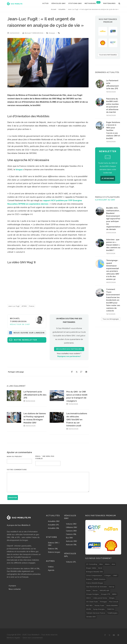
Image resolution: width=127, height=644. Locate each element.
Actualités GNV (54, 521)
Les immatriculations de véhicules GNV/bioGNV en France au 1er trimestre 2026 (77, 420)
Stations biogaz (54, 552)
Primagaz (103, 602)
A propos (12, 586)
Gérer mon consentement (33, 638)
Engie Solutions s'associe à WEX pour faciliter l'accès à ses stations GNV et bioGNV (113, 130)
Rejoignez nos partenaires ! (69, 356)
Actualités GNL (54, 528)
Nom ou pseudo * (15, 456)
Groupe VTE (106, 594)
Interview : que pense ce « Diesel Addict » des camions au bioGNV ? (113, 245)
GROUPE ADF (105, 590)
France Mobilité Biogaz (95, 583)
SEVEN (89, 609)
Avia (113, 564)
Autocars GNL (71, 545)
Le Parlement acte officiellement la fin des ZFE (35, 395)
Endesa (89, 579)
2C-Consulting (92, 564)
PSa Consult (114, 602)
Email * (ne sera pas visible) (45, 457)
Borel (100, 568)
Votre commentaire (17, 470)
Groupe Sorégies (93, 594)
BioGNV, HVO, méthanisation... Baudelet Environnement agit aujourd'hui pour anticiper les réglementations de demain (114, 219)
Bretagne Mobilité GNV (95, 572)
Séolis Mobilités (112, 605)
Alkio (101, 564)
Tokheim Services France (96, 613)
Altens (107, 564)
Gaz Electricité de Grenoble (96, 587)
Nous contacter (15, 589)
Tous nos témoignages (111, 319)
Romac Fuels (99, 605)
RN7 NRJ (89, 605)
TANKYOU (111, 609)
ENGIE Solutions (100, 579)
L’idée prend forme (100, 598)
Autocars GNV (71, 541)
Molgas (112, 598)
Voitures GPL (71, 562)
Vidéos (51, 567)
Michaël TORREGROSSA (34, 33)
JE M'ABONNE (108, 178)
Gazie (88, 590)
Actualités (62, 9)
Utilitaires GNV (72, 527)
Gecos (95, 590)
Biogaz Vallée (91, 568)
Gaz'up (112, 587)
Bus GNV (69, 538)
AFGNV (24, 306)
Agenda (51, 570)
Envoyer (13, 498)
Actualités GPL (54, 525)
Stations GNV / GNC (54, 544)
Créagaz (108, 575)
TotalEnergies (112, 613)
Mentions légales (13, 638)
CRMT (115, 575)
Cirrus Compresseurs (94, 575)
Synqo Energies (99, 609)
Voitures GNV (71, 524)
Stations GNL (53, 549)
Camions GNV (71, 531)
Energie (52, 33)
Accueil (54, 9)
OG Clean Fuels (92, 602)
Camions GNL (71, 534)
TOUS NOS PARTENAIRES (108, 55)
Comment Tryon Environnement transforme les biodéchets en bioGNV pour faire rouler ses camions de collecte (113, 300)
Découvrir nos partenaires (69, 349)
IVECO (89, 598)
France (32, 306)
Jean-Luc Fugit (14, 306)
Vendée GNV (91, 617)
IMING (114, 594)
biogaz (19, 169)
